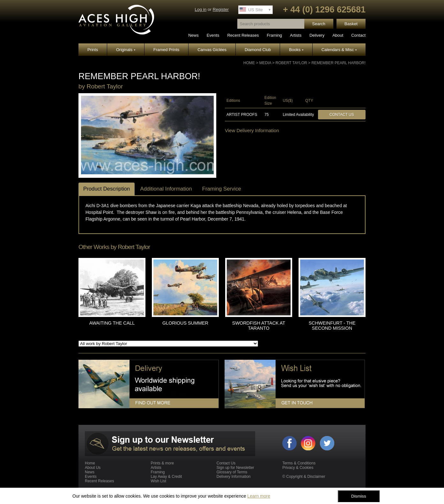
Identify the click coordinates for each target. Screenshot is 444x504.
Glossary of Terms (232, 472)
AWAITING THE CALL (112, 323)
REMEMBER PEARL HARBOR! (338, 63)
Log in (200, 9)
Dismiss (359, 496)
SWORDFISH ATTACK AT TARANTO (259, 326)
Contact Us (342, 115)
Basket (351, 24)
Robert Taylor (291, 63)
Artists (296, 35)
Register (221, 9)
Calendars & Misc (339, 50)
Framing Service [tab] (222, 189)
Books (296, 50)
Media (265, 63)
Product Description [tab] (107, 189)
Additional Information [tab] (166, 189)
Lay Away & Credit (166, 477)
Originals (126, 50)
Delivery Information (234, 477)
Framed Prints (166, 50)
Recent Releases (243, 35)
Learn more (259, 496)
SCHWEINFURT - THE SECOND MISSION (332, 326)
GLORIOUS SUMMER (185, 323)
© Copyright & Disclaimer (304, 477)
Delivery (317, 35)
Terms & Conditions (299, 463)
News (193, 35)
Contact (358, 35)
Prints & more (162, 463)
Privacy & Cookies (298, 468)
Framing (274, 35)
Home (249, 63)
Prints (93, 50)
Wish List (158, 481)
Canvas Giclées (212, 50)
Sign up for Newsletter (235, 468)
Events (213, 35)
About (338, 35)
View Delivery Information (252, 130)
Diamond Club (258, 50)
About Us (93, 468)
